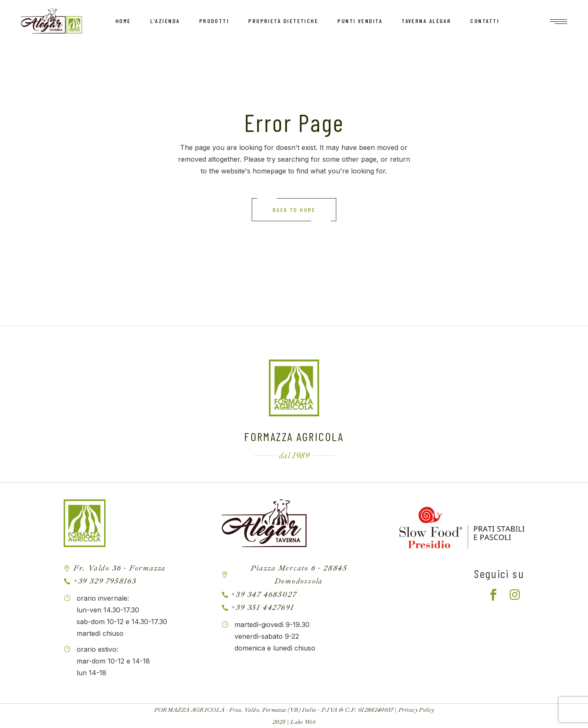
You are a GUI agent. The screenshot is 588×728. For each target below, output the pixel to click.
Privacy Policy (416, 710)
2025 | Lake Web (294, 722)
